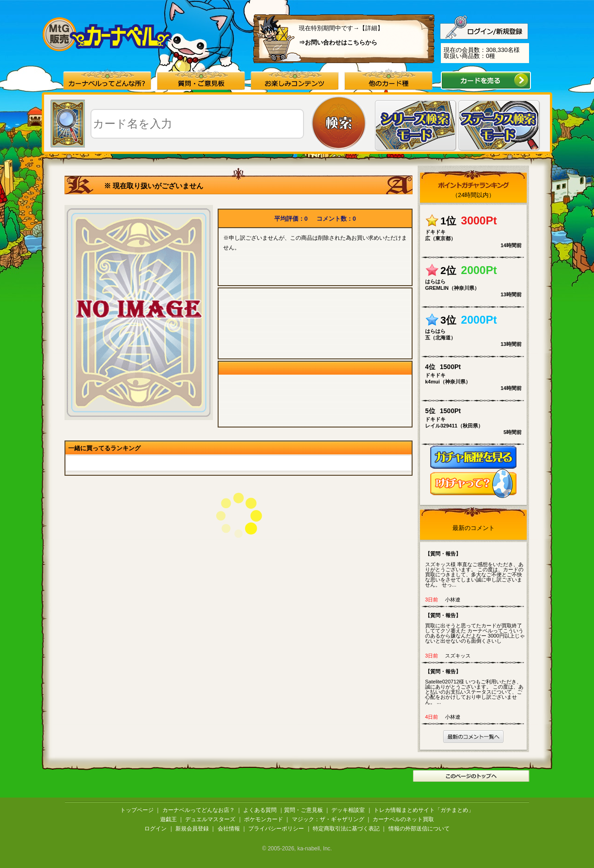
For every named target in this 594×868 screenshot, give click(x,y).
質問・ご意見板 (303, 810)
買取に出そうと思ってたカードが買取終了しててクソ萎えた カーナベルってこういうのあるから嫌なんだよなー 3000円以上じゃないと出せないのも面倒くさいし (475, 628)
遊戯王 (168, 819)
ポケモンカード (264, 819)
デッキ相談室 (348, 810)
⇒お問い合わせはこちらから (338, 42)
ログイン (155, 829)
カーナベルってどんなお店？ (199, 810)
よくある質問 (260, 810)
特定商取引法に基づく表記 (346, 829)
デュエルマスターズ (210, 819)
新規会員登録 (192, 829)
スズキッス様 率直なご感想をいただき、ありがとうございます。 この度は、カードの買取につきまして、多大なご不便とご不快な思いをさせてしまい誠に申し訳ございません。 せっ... (475, 569)
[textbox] (197, 124)
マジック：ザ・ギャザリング (328, 819)
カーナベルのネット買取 (403, 819)
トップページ (137, 810)
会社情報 (229, 829)
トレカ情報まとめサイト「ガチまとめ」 (424, 810)
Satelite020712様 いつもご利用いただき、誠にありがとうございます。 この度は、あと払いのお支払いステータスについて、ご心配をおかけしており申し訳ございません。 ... (475, 686)
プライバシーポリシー (276, 829)
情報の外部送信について (419, 829)
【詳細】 (371, 28)
